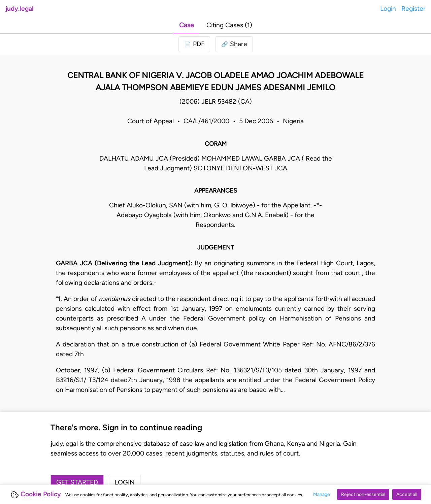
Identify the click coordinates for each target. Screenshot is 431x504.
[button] (234, 44)
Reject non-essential (363, 494)
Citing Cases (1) (229, 25)
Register (413, 9)
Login (388, 9)
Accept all (407, 494)
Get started (77, 482)
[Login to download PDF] (194, 44)
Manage (322, 494)
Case (187, 25)
